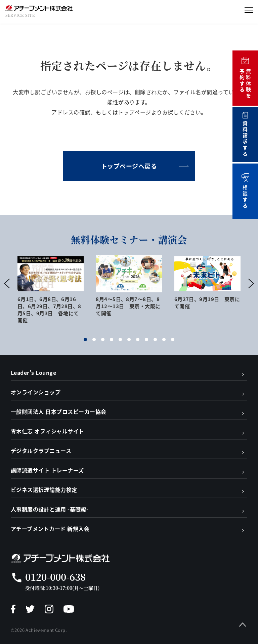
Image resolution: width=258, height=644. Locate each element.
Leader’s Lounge (33, 372)
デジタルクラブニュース (41, 451)
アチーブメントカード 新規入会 (50, 529)
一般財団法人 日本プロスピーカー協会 (59, 412)
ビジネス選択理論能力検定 (44, 490)
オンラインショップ (36, 392)
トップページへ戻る (129, 166)
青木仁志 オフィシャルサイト (48, 431)
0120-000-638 (55, 577)
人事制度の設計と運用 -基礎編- (50, 509)
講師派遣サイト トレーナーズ (47, 470)
